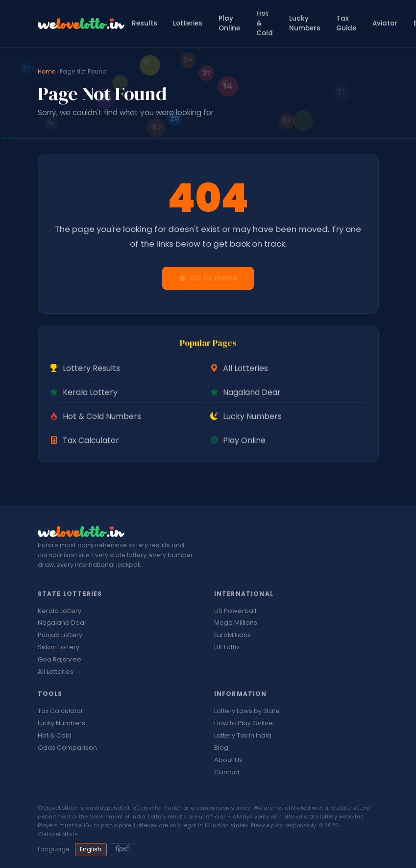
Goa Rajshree (60, 659)
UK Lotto (227, 647)
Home (47, 71)
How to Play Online (244, 723)
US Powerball (235, 611)
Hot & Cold (265, 24)
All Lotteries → (60, 672)
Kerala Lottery (60, 611)
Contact (227, 772)
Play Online (229, 23)
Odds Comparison (67, 748)
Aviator (385, 23)
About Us (228, 760)
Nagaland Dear (62, 623)
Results (145, 23)
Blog (221, 748)
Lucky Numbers (305, 23)
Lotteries (188, 23)
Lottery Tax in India (243, 735)
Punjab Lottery (60, 635)
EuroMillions (232, 635)
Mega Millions (236, 623)
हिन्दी (123, 849)
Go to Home (208, 278)
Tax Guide (346, 23)
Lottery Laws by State (247, 711)
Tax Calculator (61, 711)
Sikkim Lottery (59, 647)
